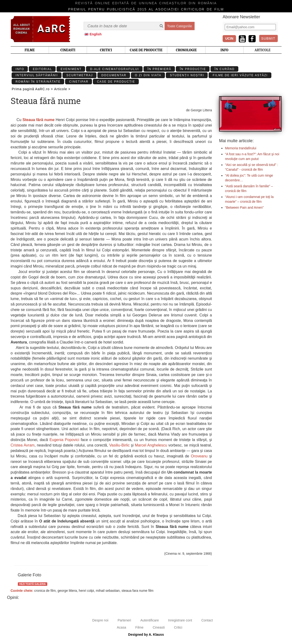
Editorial (42, 69)
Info (20, 69)
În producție (193, 69)
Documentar (114, 75)
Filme (139, 627)
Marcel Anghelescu (151, 445)
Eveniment (71, 69)
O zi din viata (148, 75)
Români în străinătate (38, 82)
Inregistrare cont (180, 620)
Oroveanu (199, 456)
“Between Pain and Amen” (244, 207)
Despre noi (100, 620)
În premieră (159, 69)
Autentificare (150, 620)
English (96, 34)
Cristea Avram (23, 445)
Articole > (62, 89)
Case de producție (116, 82)
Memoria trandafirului (241, 148)
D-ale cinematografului (115, 69)
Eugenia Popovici (64, 440)
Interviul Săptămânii (37, 75)
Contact (207, 620)
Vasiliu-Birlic (120, 445)
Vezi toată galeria (33, 584)
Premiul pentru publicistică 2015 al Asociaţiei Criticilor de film (146, 9)
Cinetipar (79, 82)
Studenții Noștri (187, 75)
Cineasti (159, 627)
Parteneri (124, 620)
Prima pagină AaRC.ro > (32, 89)
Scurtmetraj (80, 75)
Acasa (122, 627)
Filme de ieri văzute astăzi (240, 75)
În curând (225, 69)
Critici (178, 627)
